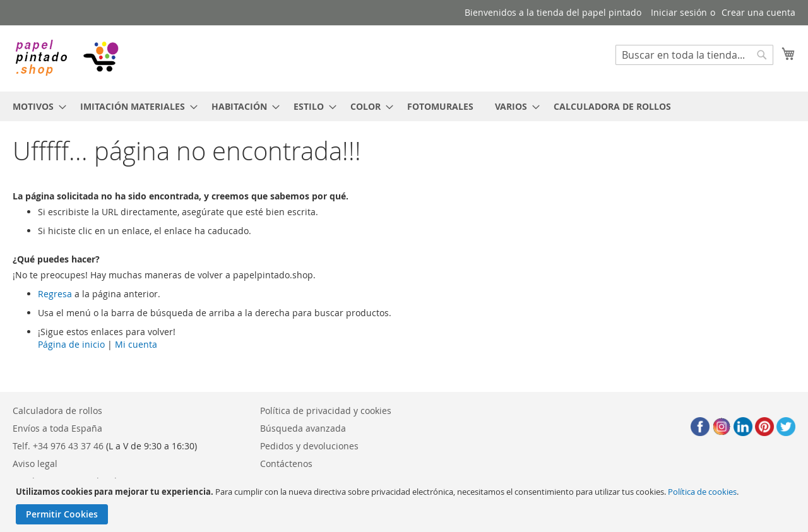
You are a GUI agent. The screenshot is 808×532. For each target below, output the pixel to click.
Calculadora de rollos (57, 411)
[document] (406, 505)
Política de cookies (702, 492)
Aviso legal (35, 464)
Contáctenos (286, 464)
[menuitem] (36, 106)
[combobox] (694, 55)
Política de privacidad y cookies (326, 411)
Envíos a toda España (57, 428)
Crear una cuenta (758, 12)
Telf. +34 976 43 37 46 (58, 446)
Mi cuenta (136, 344)
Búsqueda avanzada (303, 428)
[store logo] (66, 58)
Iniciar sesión (679, 12)
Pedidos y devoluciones (309, 446)
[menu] (404, 106)
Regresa (55, 294)
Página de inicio (71, 344)
